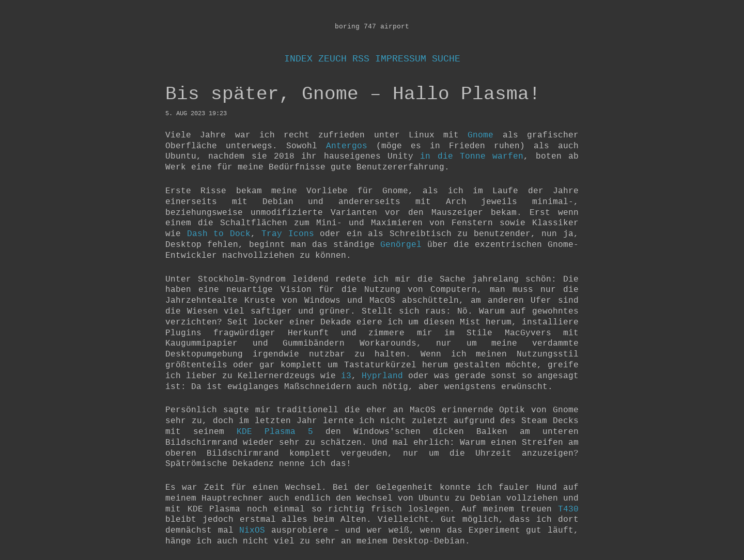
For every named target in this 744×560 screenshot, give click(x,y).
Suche (446, 59)
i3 (346, 376)
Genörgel (401, 245)
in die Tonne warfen (472, 157)
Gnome (481, 135)
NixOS (252, 531)
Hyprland (382, 376)
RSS (361, 59)
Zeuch (332, 59)
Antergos (347, 146)
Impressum (401, 59)
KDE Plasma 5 (275, 432)
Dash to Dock (219, 234)
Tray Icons (288, 234)
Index (298, 59)
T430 (568, 509)
